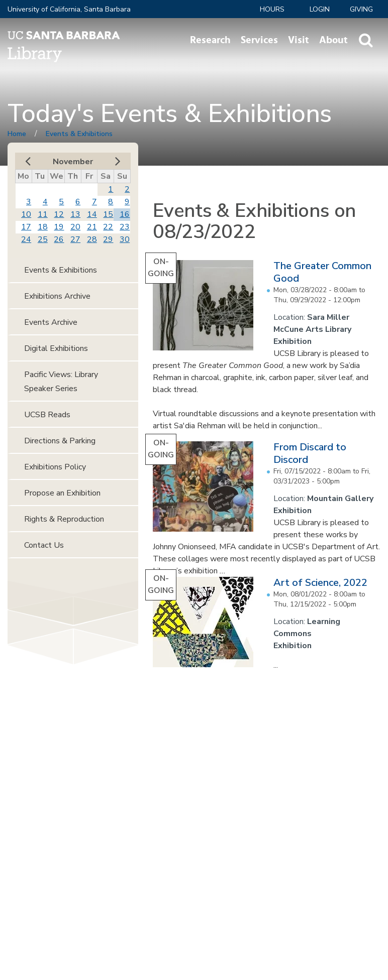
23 (125, 227)
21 (92, 227)
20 (75, 227)
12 (59, 214)
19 (59, 227)
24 (26, 239)
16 (125, 214)
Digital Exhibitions (56, 348)
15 (108, 214)
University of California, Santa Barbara (69, 9)
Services (259, 40)
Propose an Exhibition (62, 493)
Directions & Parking (60, 441)
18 (43, 227)
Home (17, 134)
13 (75, 214)
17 (26, 227)
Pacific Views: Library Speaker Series (61, 382)
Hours (272, 9)
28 (92, 239)
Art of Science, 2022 (320, 583)
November (73, 162)
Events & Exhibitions (79, 134)
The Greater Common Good (322, 272)
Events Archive (51, 322)
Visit (299, 40)
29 (108, 239)
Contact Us (44, 545)
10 (26, 214)
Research (210, 40)
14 (92, 214)
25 (43, 239)
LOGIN (320, 9)
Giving (361, 9)
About (333, 40)
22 (108, 227)
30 (125, 239)
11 (43, 214)
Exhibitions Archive (57, 296)
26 (59, 239)
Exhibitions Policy (55, 467)
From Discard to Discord (310, 453)
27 (75, 239)
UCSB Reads (47, 415)
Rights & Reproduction (64, 519)
